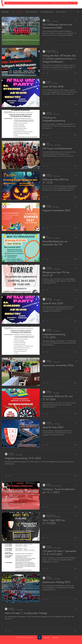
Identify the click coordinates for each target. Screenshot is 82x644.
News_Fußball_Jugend (47, 12)
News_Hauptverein (17, 12)
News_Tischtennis (61, 12)
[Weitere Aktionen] (77, 20)
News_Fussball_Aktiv (32, 12)
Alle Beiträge (5, 12)
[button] (16, 3)
